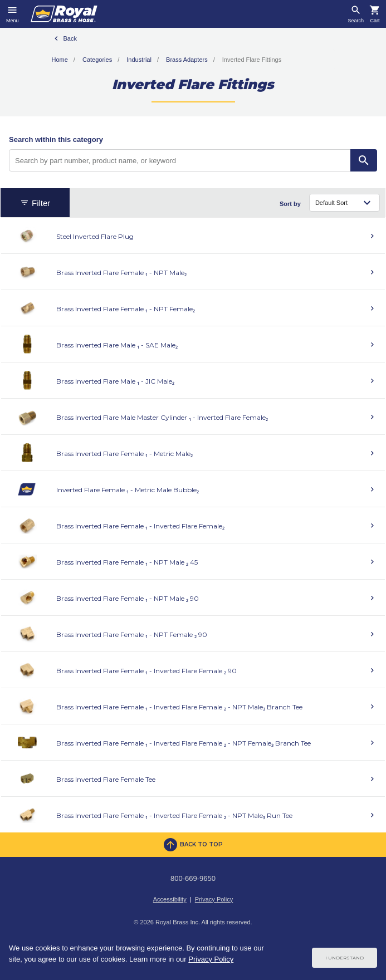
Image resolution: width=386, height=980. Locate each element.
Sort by (290, 204)
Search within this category (56, 139)
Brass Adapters (187, 60)
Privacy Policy (214, 899)
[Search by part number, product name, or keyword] (180, 160)
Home (60, 60)
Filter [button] (35, 203)
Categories (97, 60)
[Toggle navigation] (13, 14)
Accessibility (170, 899)
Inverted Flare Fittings (252, 60)
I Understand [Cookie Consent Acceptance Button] (345, 958)
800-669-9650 (193, 878)
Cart (375, 21)
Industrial (139, 60)
